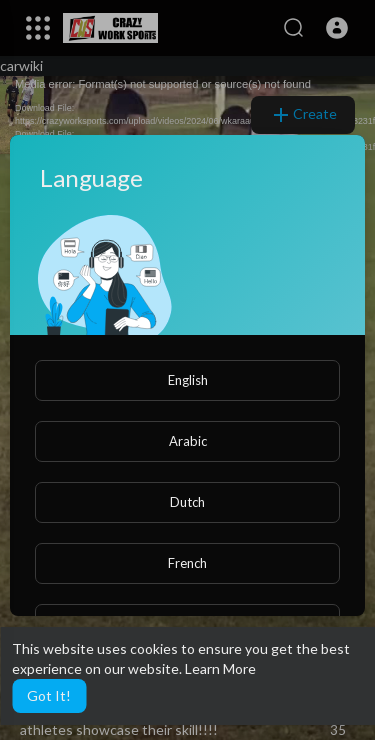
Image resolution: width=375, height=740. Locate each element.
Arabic (188, 441)
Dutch (187, 502)
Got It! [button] (49, 695)
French (187, 563)
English (188, 380)
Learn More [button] (220, 668)
